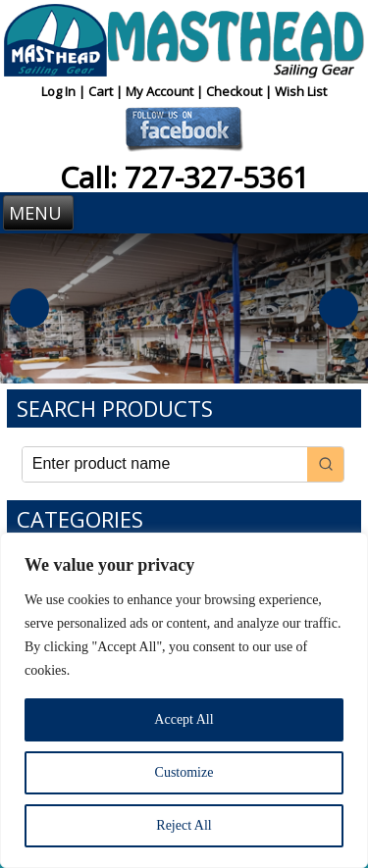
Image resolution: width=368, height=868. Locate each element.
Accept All (184, 719)
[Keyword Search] (165, 464)
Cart (102, 91)
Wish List (301, 91)
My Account (161, 91)
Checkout (236, 91)
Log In (60, 91)
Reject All (184, 825)
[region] (184, 700)
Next (339, 308)
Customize (184, 772)
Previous (29, 308)
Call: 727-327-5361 (184, 177)
